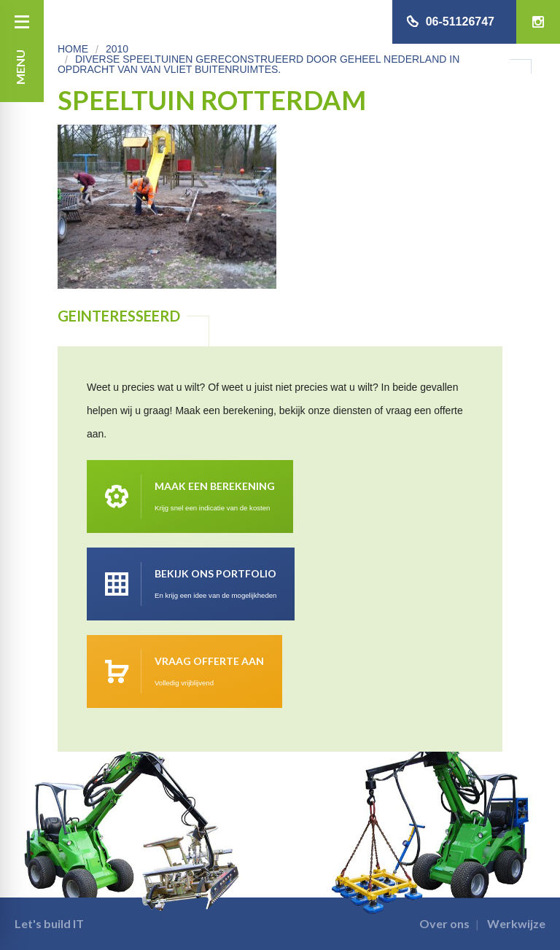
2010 (117, 49)
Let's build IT (49, 923)
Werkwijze (516, 923)
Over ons (444, 923)
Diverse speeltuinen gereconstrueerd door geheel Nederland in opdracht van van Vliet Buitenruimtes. (258, 64)
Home (73, 49)
